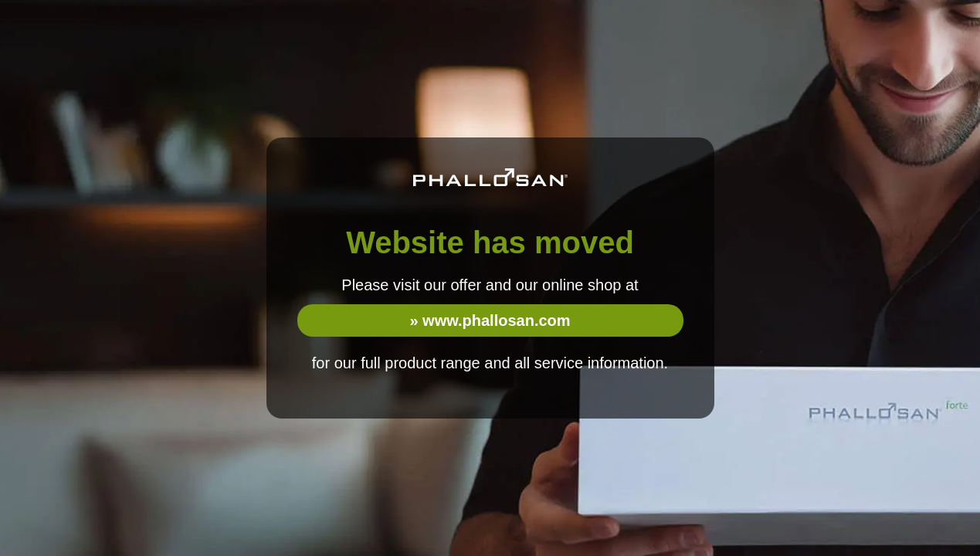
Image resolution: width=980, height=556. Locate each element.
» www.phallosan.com (490, 320)
